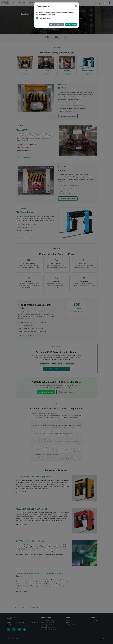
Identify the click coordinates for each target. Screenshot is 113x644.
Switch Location (71, 25)
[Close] (76, 6)
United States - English (45, 18)
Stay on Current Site (57, 25)
